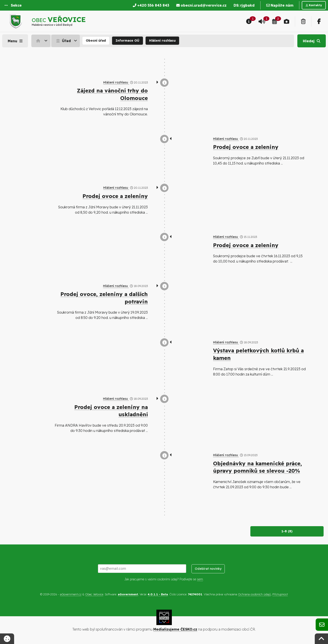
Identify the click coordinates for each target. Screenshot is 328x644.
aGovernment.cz (71, 594)
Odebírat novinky (208, 569)
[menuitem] (41, 41)
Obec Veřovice (94, 594)
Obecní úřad (96, 41)
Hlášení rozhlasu (162, 41)
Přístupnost (280, 594)
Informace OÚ (127, 41)
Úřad (63, 41)
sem (200, 579)
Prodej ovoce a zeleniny (246, 147)
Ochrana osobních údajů (254, 594)
